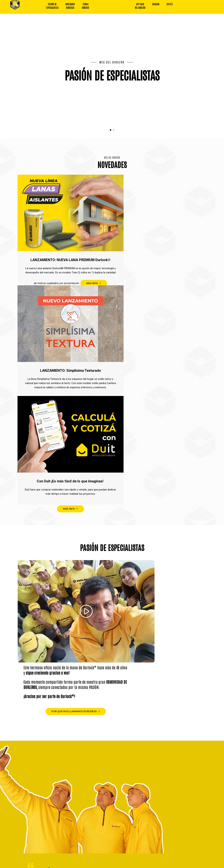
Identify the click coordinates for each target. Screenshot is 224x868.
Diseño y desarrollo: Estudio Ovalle (184, 864)
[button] (111, 127)
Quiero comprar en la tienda (164, 831)
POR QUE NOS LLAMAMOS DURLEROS (170, 420)
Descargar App (82, 834)
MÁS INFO (47, 270)
